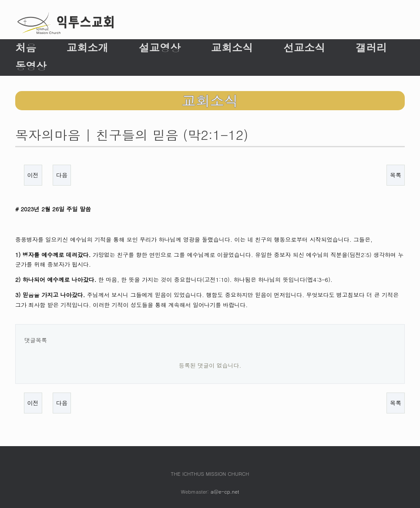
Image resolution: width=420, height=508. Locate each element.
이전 (33, 175)
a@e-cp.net (225, 491)
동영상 (31, 66)
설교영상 (160, 47)
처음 (26, 47)
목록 (396, 175)
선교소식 (304, 47)
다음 (62, 175)
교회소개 (87, 47)
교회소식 (232, 47)
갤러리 (371, 47)
